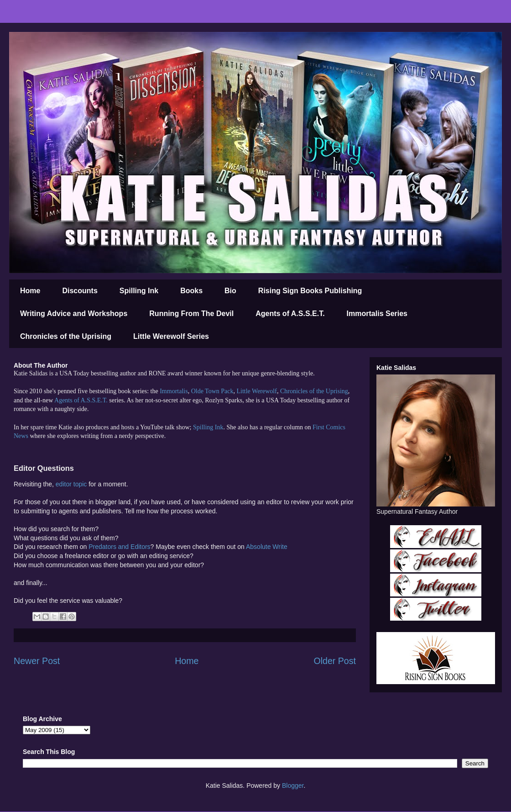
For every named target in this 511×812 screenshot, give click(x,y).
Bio (230, 291)
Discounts (80, 291)
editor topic (72, 484)
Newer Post (37, 661)
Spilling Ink (139, 291)
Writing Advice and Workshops (74, 314)
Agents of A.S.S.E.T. (290, 314)
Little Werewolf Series (171, 336)
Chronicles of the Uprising (66, 336)
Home (30, 291)
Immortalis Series (377, 314)
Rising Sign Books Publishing (310, 291)
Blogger (293, 786)
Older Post (335, 661)
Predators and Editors (119, 547)
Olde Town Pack (212, 391)
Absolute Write (267, 547)
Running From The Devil (191, 314)
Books (191, 291)
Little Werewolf (256, 391)
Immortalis (174, 391)
